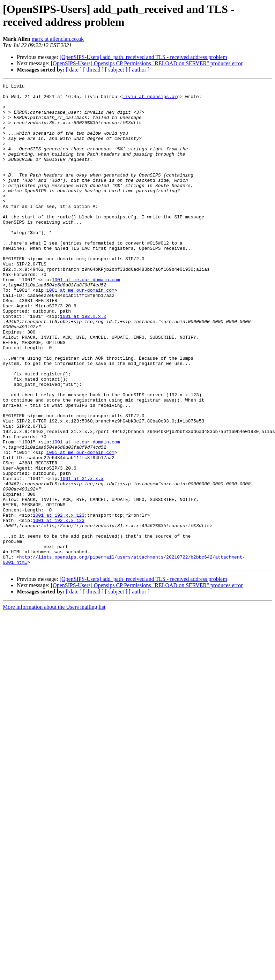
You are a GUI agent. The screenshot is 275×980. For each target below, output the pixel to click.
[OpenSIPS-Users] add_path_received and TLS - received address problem (143, 57)
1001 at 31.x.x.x (82, 558)
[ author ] (139, 70)
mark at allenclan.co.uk (58, 39)
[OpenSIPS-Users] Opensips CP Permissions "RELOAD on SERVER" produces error (147, 63)
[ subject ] (116, 70)
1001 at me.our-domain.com (86, 319)
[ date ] (74, 70)
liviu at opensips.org (151, 99)
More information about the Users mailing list (54, 703)
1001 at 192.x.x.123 (59, 602)
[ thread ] (93, 70)
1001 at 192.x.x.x (83, 363)
